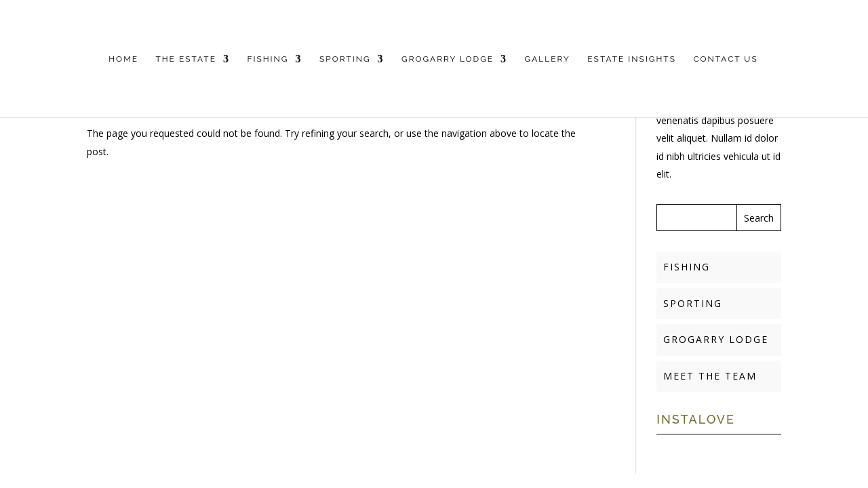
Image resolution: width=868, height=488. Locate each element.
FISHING (268, 59)
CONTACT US (725, 59)
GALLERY (548, 59)
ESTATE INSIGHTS (632, 59)
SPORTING (345, 59)
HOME (123, 59)
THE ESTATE (186, 59)
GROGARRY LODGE (448, 59)
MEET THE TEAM (710, 376)
